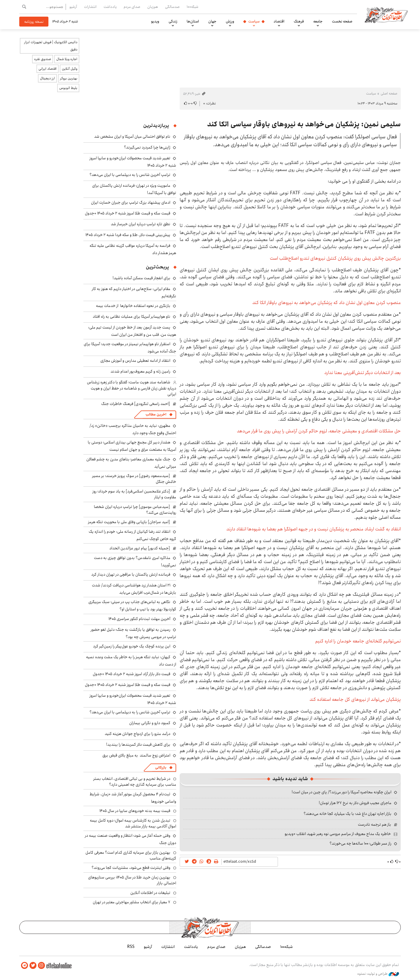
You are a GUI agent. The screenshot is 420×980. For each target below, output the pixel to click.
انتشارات (90, 7)
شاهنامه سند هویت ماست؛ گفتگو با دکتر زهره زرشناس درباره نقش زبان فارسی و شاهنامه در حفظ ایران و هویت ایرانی (132, 388)
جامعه (318, 21)
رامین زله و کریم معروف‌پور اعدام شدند (140, 371)
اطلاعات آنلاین (386, 15)
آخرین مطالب (156, 414)
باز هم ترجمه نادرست (374, 824)
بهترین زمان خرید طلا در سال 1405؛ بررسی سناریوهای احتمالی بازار (132, 880)
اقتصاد (279, 21)
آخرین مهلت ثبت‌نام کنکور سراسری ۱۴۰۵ (139, 619)
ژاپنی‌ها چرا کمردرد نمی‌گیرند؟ (147, 147)
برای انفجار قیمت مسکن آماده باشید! (141, 278)
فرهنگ (299, 21)
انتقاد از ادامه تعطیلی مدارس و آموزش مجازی (135, 361)
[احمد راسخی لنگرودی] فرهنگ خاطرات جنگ (136, 404)
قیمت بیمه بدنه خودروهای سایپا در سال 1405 (135, 811)
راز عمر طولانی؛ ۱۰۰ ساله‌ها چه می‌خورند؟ (360, 843)
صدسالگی (172, 7)
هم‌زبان (153, 7)
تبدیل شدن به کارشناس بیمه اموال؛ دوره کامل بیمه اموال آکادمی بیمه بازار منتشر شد (133, 823)
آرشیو (73, 7)
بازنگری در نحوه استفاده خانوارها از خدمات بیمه (133, 306)
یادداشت (110, 7)
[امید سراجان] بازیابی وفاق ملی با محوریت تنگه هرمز (129, 522)
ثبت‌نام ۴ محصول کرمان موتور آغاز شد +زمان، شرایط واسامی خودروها (133, 798)
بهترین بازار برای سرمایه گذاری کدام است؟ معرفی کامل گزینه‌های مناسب (131, 855)
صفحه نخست (342, 21)
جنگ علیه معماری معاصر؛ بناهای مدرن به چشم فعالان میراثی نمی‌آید (131, 463)
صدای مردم (132, 7)
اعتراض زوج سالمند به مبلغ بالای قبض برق (136, 755)
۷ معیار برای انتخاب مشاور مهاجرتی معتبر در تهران (132, 902)
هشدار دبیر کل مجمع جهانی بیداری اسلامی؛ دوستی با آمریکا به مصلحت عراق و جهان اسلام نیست (132, 446)
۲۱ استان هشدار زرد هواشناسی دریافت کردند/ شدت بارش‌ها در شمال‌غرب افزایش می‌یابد (134, 589)
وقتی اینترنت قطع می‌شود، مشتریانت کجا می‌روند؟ (131, 868)
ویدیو (155, 21)
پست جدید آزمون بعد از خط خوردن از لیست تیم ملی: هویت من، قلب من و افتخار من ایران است (132, 331)
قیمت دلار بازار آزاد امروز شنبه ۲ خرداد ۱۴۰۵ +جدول (132, 674)
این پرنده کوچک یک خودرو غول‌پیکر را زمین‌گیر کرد (132, 646)
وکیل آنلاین (70, 69)
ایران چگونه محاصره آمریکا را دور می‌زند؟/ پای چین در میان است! (342, 792)
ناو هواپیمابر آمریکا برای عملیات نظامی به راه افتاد (132, 317)
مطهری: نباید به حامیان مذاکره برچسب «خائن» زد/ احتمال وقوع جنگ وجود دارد (133, 429)
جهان (212, 21)
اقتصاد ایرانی (48, 69)
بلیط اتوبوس (68, 88)
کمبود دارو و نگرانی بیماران (150, 723)
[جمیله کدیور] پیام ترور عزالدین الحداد (140, 548)
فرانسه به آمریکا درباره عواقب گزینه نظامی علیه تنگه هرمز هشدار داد (133, 249)
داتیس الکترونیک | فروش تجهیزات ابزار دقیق (51, 46)
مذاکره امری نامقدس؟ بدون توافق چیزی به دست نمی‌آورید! (135, 561)
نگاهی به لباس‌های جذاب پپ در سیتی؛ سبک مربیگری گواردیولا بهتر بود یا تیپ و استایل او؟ (132, 606)
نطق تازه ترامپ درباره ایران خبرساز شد (141, 224)
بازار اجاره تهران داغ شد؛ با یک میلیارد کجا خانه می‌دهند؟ (348, 814)
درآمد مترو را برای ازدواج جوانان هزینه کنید (138, 734)
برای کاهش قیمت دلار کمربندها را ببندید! (138, 745)
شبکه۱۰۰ (192, 7)
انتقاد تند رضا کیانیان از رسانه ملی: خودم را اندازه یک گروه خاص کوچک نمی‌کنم (132, 535)
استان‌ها (193, 21)
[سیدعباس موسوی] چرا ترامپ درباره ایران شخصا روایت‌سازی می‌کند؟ (135, 510)
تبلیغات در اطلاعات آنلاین (150, 893)
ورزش (230, 21)
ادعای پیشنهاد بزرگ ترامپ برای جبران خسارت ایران (131, 202)
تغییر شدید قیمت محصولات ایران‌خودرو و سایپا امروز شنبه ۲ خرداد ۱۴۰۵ (133, 699)
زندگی (173, 21)
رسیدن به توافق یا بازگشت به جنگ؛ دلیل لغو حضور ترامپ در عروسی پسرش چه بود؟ (133, 633)
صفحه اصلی (389, 94)
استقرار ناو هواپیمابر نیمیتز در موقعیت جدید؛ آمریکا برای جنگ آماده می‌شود (130, 348)
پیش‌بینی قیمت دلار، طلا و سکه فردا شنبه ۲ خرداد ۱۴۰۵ (128, 235)
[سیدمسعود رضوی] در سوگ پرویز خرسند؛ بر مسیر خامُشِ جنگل (134, 479)
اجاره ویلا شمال (67, 59)
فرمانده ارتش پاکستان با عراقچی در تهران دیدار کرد (131, 574)
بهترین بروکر (69, 78)
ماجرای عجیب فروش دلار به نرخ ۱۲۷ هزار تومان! (355, 803)
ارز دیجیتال (47, 78)
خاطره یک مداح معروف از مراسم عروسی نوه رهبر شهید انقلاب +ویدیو (338, 834)
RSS (131, 947)
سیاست (254, 21)
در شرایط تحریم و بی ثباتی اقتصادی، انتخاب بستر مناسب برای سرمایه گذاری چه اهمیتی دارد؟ (135, 782)
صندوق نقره (43, 59)
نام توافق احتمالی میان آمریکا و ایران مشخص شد (132, 137)
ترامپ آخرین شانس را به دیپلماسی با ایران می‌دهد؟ (130, 175)
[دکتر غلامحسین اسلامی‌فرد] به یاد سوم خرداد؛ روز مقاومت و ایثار (134, 494)
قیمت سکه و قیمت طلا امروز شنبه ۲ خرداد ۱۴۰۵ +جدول (128, 213)
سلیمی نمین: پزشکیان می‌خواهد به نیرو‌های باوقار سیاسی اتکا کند (304, 124)
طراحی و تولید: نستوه (378, 974)
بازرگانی (161, 767)
